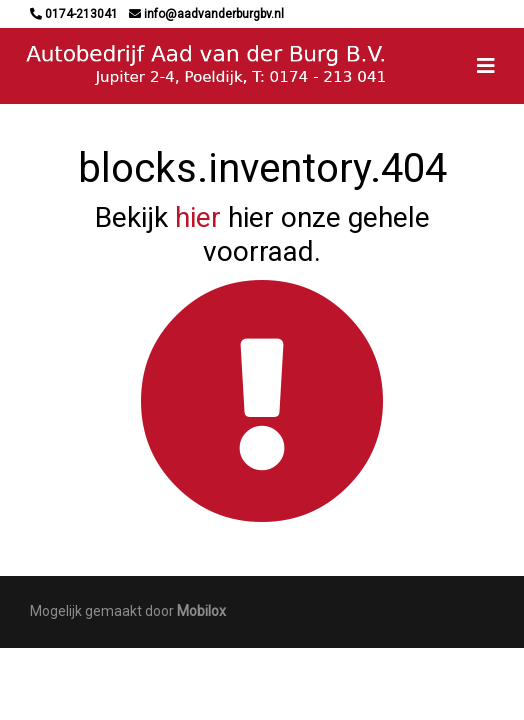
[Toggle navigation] (486, 66)
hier (198, 217)
